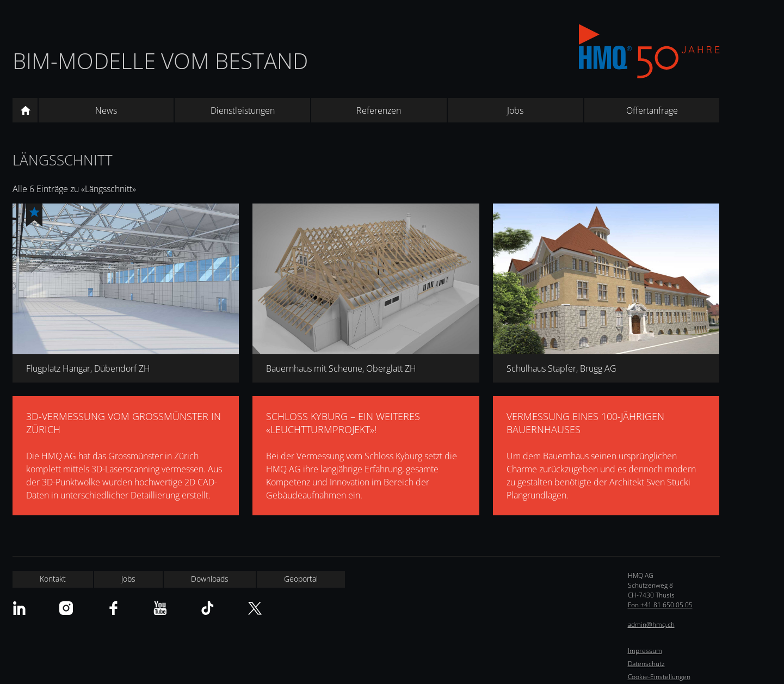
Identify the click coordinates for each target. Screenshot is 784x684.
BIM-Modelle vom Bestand (160, 61)
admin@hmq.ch (651, 624)
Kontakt (53, 579)
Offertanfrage (652, 110)
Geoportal (301, 579)
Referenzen (379, 110)
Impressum (645, 651)
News (106, 110)
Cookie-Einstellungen (659, 677)
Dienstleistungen (243, 110)
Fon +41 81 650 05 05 (660, 605)
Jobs (515, 110)
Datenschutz (646, 664)
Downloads (210, 579)
